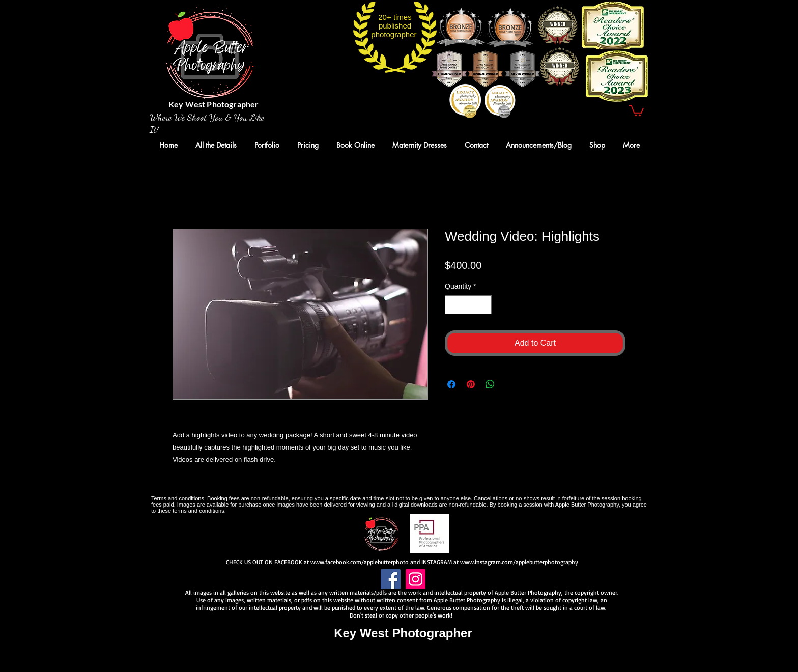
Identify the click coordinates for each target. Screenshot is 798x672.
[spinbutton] (468, 305)
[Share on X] (509, 384)
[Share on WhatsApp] (490, 384)
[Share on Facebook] (451, 384)
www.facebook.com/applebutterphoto (360, 562)
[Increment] (484, 305)
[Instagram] (416, 579)
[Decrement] (453, 305)
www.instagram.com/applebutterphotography (519, 562)
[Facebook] (391, 579)
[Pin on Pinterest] (471, 384)
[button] (636, 110)
